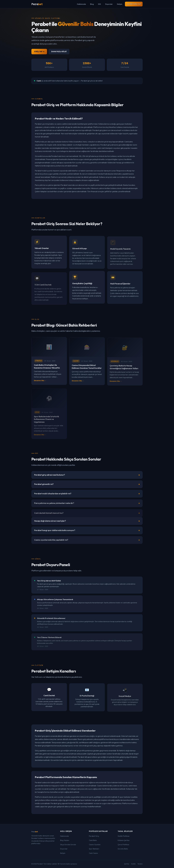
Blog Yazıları (65, 840)
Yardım (140, 864)
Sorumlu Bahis (123, 849)
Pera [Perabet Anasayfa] (37, 4)
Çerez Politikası (123, 845)
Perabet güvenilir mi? (44, 487)
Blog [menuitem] (92, 4)
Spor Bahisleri (94, 849)
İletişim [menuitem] (120, 4)
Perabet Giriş (94, 836)
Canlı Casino (93, 853)
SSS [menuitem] (99, 4)
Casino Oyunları (95, 845)
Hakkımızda (64, 836)
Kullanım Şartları (124, 840)
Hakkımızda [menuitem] (81, 4)
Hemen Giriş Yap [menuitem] (134, 4)
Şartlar (127, 864)
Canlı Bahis (93, 840)
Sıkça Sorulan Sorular (68, 845)
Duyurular (64, 849)
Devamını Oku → (40, 383)
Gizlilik (133, 864)
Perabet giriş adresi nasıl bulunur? (50, 477)
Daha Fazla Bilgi (59, 52)
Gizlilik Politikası (124, 836)
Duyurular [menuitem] (109, 4)
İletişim (63, 853)
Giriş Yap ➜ (39, 52)
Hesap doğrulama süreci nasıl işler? (50, 524)
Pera (35, 832)
